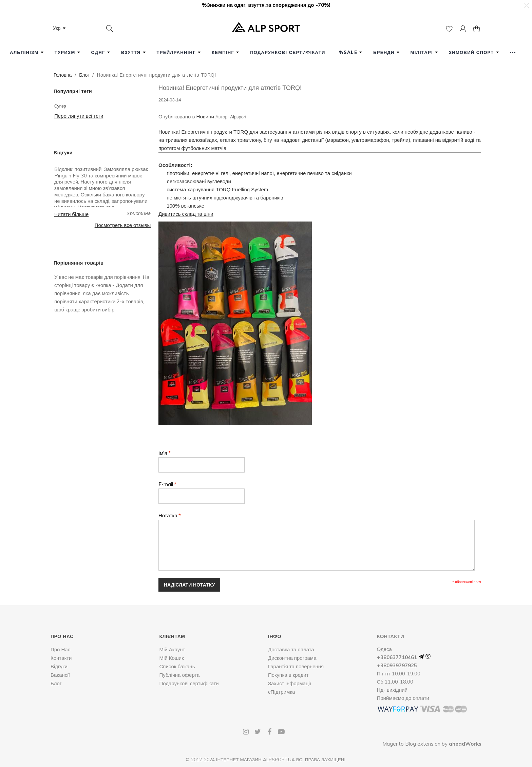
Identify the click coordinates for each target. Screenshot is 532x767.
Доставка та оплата (291, 649)
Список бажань (177, 666)
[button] (526, 5)
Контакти (61, 658)
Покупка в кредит (288, 675)
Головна (63, 75)
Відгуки (59, 666)
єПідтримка (282, 692)
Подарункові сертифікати (189, 683)
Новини (205, 117)
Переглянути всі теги (79, 116)
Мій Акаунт (172, 649)
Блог (84, 75)
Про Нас (60, 649)
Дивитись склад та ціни (186, 214)
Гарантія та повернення (296, 666)
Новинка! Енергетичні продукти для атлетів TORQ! (230, 88)
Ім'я (163, 453)
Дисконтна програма (292, 658)
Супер (60, 106)
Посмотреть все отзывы (123, 225)
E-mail (166, 484)
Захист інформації (290, 683)
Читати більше (71, 214)
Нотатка (168, 515)
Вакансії (60, 675)
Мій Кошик (171, 658)
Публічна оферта (179, 675)
